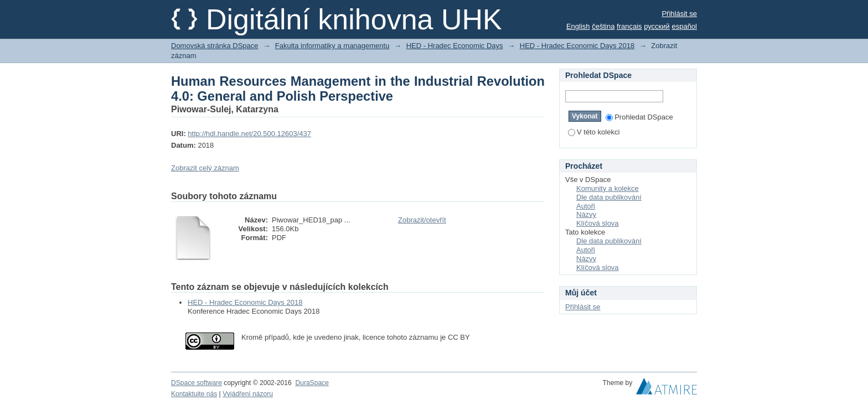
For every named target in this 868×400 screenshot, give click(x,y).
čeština (603, 26)
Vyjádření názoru (248, 394)
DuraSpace (312, 383)
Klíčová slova (598, 223)
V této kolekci (594, 132)
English (578, 26)
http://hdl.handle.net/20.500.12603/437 (249, 134)
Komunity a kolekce (608, 188)
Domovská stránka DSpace (215, 46)
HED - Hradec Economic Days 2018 (577, 46)
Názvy (586, 214)
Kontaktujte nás (194, 394)
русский (657, 26)
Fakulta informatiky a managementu (332, 46)
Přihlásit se (679, 14)
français (629, 26)
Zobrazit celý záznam (205, 168)
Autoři (586, 206)
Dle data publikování (609, 197)
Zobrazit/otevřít (422, 220)
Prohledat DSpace (639, 117)
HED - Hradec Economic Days (455, 46)
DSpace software (197, 383)
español (684, 26)
